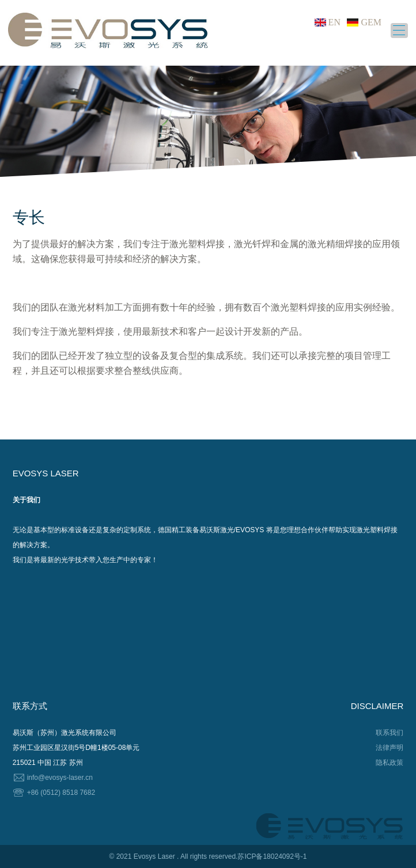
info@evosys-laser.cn (60, 778)
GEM (371, 22)
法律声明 (389, 748)
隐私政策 (389, 763)
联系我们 (389, 733)
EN (334, 22)
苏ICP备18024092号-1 (272, 856)
